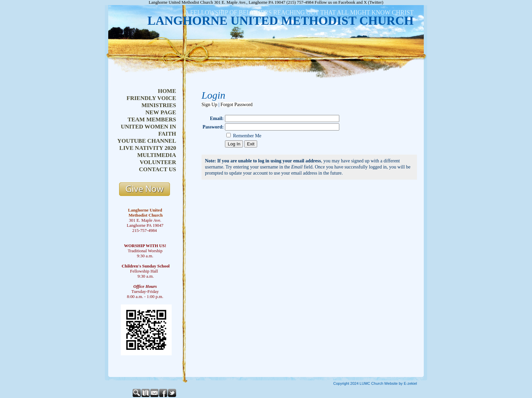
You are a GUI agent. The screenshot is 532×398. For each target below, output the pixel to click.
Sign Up (209, 105)
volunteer (158, 162)
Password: (213, 127)
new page (161, 112)
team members (152, 120)
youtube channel (147, 141)
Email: (217, 118)
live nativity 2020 (148, 148)
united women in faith (148, 130)
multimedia (157, 155)
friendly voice (151, 98)
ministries (159, 105)
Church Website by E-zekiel (394, 383)
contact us (158, 169)
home (167, 91)
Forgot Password (236, 105)
